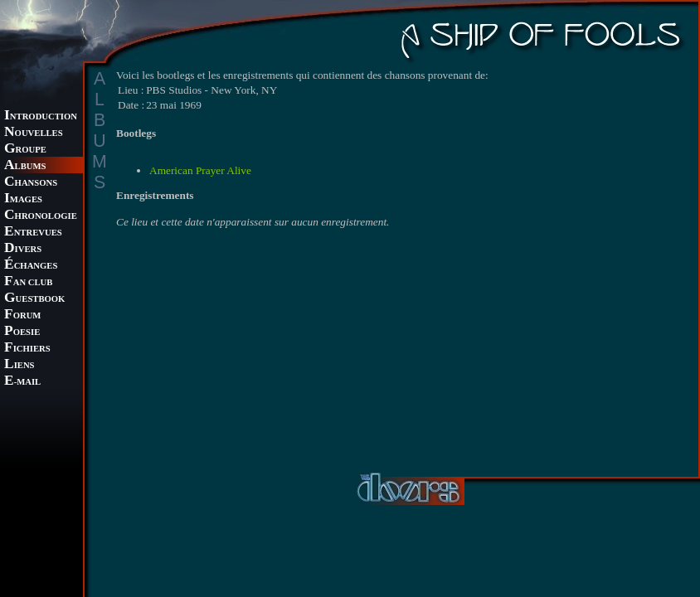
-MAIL (22, 382)
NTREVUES (33, 233)
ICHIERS (27, 349)
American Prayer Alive (200, 170)
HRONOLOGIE (41, 216)
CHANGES (31, 266)
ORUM (22, 315)
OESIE (22, 332)
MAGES (23, 199)
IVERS (23, 249)
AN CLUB (28, 282)
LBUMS (25, 166)
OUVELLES (34, 133)
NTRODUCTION (41, 116)
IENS (19, 365)
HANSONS (31, 183)
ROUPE (25, 150)
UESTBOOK (34, 299)
